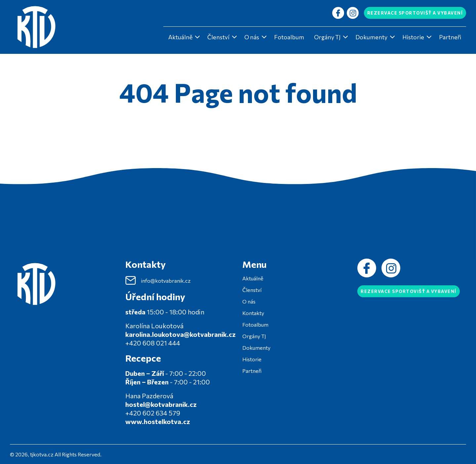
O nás (252, 37)
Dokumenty (371, 37)
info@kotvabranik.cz (158, 280)
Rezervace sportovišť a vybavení (415, 13)
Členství (218, 37)
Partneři (450, 37)
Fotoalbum (289, 37)
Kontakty (253, 313)
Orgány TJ (327, 37)
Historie (413, 37)
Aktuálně (180, 37)
